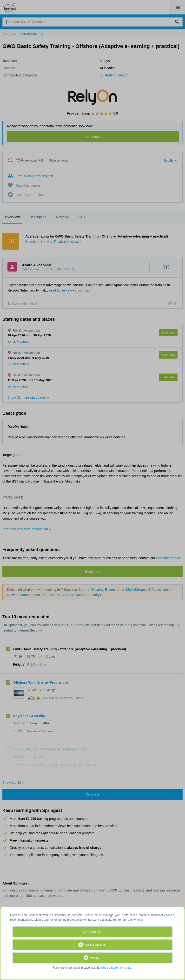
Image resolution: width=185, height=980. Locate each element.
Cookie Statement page (116, 968)
